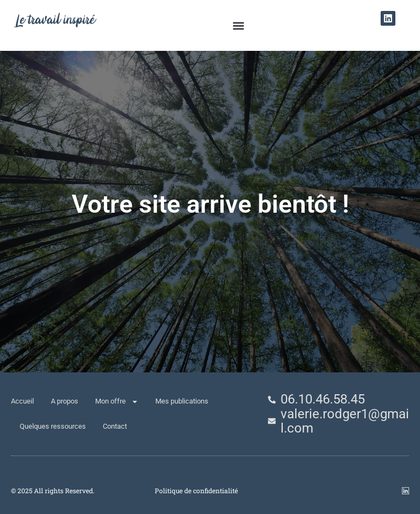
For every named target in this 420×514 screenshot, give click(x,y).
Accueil (22, 401)
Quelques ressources (53, 426)
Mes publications (182, 401)
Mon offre (117, 402)
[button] (239, 25)
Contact (115, 426)
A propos (65, 401)
